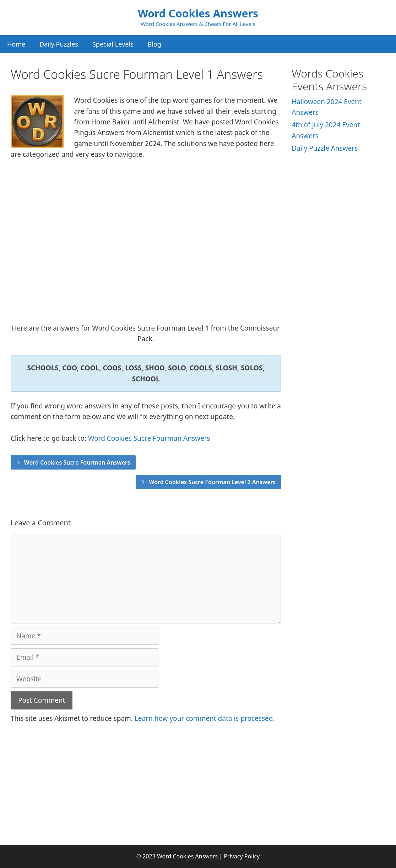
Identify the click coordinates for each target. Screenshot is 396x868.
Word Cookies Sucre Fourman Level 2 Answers (212, 482)
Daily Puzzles (59, 44)
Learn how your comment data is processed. (205, 718)
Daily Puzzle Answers (325, 148)
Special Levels (113, 44)
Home (16, 44)
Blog (154, 44)
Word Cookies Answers (198, 13)
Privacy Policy (242, 856)
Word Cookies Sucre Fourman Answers (149, 438)
